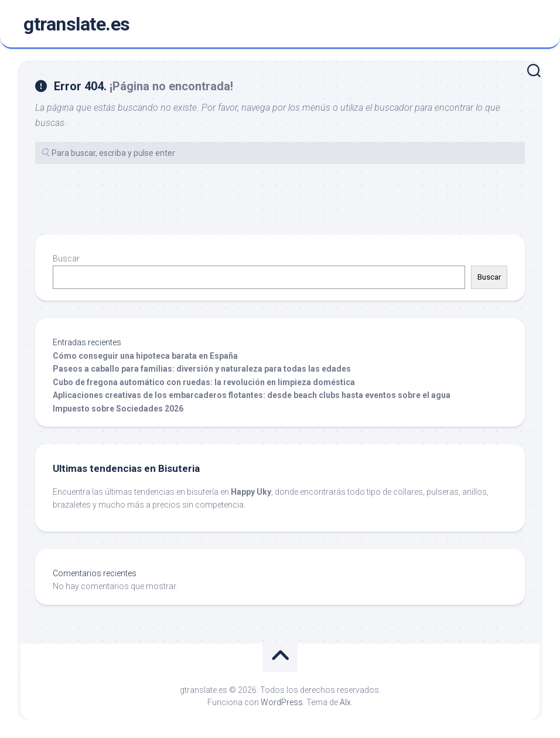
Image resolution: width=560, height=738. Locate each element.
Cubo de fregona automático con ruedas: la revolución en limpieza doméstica (204, 382)
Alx (345, 702)
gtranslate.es (77, 24)
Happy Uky (251, 492)
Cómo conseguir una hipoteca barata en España (145, 356)
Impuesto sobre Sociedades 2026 (118, 409)
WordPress (282, 702)
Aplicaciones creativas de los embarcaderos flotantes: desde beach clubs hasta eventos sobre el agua (252, 395)
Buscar (66, 259)
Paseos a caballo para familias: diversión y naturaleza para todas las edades (202, 369)
